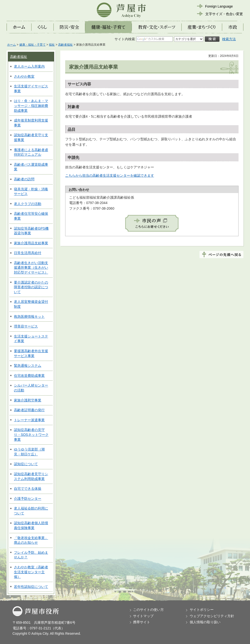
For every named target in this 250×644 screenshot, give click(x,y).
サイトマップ (143, 616)
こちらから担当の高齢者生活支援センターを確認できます (110, 175)
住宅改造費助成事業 (29, 376)
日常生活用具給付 (28, 253)
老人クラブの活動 (28, 204)
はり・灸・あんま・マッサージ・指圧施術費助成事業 (31, 106)
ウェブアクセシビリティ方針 (212, 616)
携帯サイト (142, 622)
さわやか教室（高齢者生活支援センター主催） (31, 572)
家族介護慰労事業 (28, 400)
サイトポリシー (202, 610)
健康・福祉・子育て (32, 45)
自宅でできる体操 (28, 489)
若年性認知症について (31, 587)
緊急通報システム (28, 366)
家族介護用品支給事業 (31, 243)
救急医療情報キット (29, 317)
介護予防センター (28, 499)
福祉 (52, 45)
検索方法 (229, 39)
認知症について (26, 464)
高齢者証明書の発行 (29, 410)
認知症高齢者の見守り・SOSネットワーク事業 (31, 434)
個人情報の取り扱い (205, 622)
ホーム (11, 45)
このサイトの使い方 (148, 610)
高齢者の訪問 (24, 179)
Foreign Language (219, 6)
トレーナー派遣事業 (29, 420)
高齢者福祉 (65, 45)
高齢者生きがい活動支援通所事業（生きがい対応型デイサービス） (31, 268)
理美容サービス (26, 326)
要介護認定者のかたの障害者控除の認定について (31, 287)
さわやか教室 (24, 76)
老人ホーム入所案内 (29, 66)
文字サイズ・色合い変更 (224, 14)
